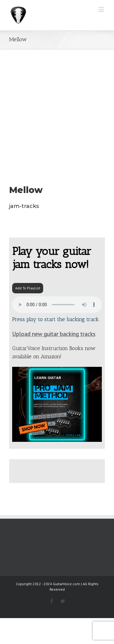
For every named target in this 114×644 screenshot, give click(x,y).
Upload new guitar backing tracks (54, 334)
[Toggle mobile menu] (102, 9)
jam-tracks (24, 206)
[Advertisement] (57, 110)
